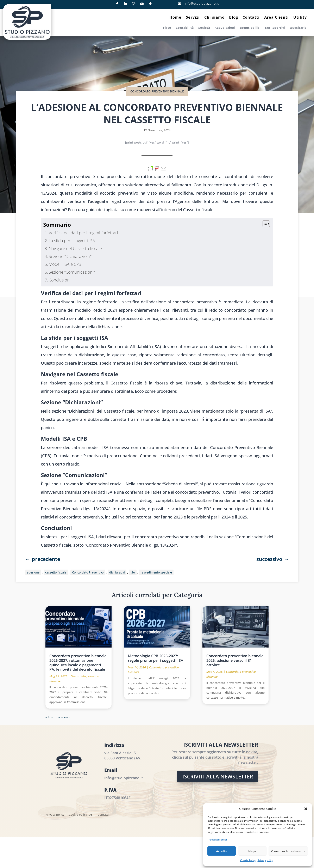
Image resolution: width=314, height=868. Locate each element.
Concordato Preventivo (88, 572)
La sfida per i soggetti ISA (72, 241)
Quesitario (298, 28)
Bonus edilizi (250, 28)
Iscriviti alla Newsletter (218, 776)
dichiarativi (117, 572)
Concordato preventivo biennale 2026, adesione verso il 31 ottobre (235, 660)
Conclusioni (60, 280)
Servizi (193, 18)
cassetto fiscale (56, 572)
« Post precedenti (58, 717)
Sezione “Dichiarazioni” (70, 256)
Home (175, 18)
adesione (33, 572)
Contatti (251, 18)
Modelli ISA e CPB (65, 264)
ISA (133, 572)
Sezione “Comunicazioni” (72, 272)
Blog (234, 18)
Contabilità (185, 28)
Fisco (167, 28)
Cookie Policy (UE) (81, 815)
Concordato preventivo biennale (157, 91)
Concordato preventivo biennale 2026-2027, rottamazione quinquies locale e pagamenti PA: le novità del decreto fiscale (78, 663)
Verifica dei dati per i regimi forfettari (83, 233)
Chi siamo (214, 18)
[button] (306, 809)
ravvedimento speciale (156, 572)
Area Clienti (277, 18)
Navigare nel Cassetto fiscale (75, 248)
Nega (252, 851)
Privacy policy (265, 860)
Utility (300, 18)
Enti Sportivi (275, 28)
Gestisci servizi (218, 840)
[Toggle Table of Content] (264, 224)
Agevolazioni (225, 28)
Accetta (222, 851)
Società (204, 28)
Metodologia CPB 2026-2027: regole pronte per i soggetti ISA (156, 658)
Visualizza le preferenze (288, 851)
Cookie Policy (248, 860)
